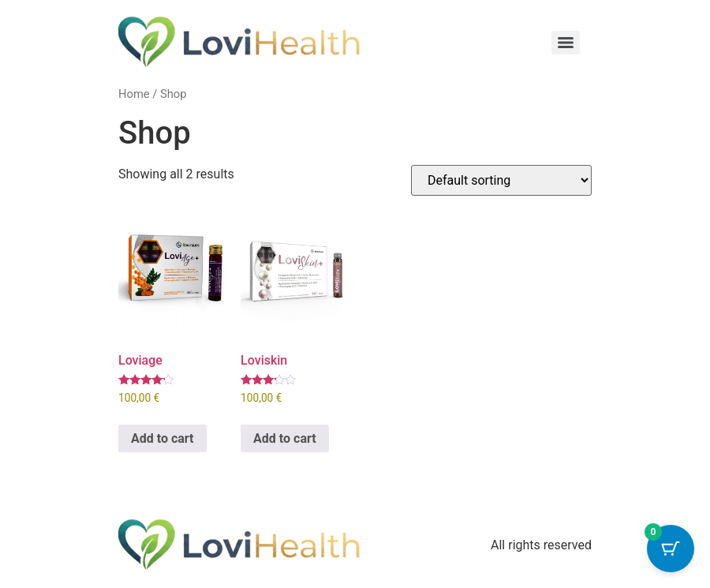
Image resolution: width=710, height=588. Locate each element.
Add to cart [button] (163, 438)
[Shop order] (501, 180)
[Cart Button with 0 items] (671, 549)
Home (134, 94)
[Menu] (566, 43)
